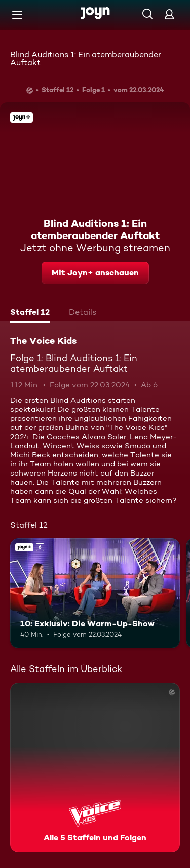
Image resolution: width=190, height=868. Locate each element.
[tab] (30, 313)
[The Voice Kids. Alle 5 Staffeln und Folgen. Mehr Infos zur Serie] (95, 767)
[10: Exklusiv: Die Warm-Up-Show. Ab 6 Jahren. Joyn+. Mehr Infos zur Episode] (95, 594)
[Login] (169, 14)
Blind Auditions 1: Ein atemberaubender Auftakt (86, 58)
